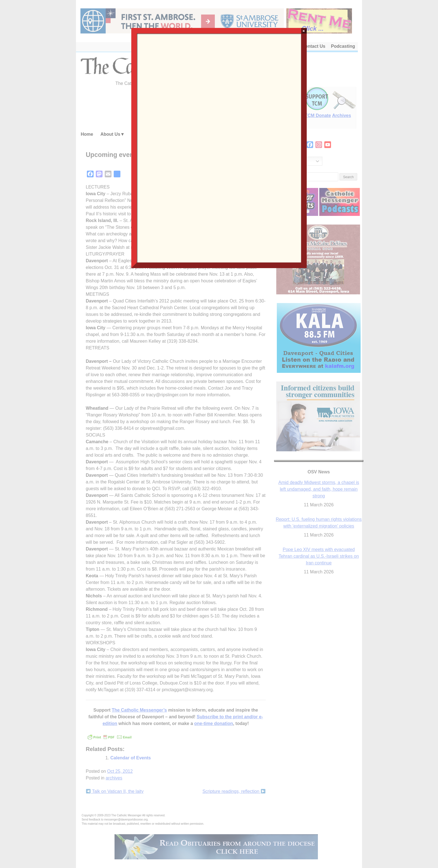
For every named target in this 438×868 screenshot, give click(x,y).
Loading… (219, 147)
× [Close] (304, 31)
